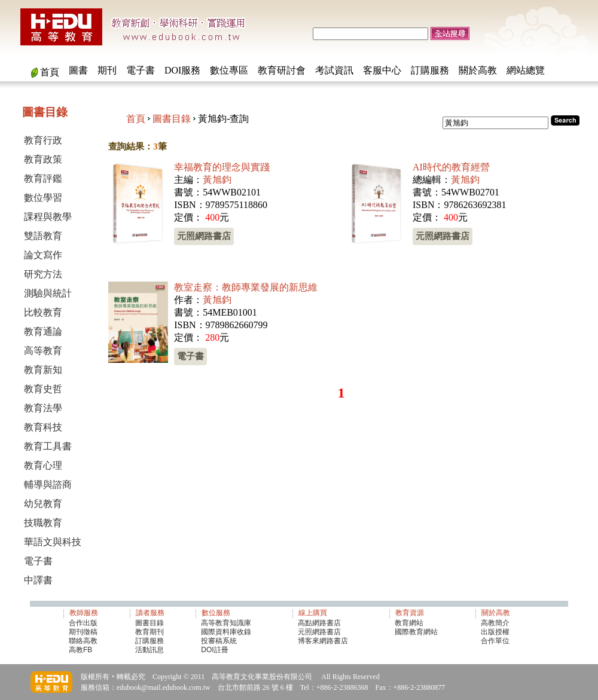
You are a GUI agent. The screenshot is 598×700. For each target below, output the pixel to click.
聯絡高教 (83, 641)
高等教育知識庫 (226, 623)
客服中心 (382, 70)
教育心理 (43, 465)
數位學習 (43, 198)
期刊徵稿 (83, 632)
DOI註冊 (214, 650)
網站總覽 (526, 70)
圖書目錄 (172, 119)
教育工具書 (48, 446)
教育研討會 (282, 70)
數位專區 (229, 70)
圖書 (78, 70)
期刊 (107, 70)
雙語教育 (43, 236)
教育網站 (409, 623)
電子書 (141, 70)
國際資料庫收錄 (226, 632)
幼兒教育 (43, 504)
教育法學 (43, 408)
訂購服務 (430, 70)
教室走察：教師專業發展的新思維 (246, 287)
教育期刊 (149, 632)
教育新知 (43, 370)
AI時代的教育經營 (451, 167)
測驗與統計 (48, 293)
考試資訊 (334, 70)
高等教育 (43, 351)
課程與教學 (48, 217)
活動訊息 (149, 650)
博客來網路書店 (323, 641)
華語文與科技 (53, 542)
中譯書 (38, 580)
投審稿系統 (219, 641)
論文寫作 (43, 255)
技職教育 (43, 523)
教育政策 (43, 159)
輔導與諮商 (48, 485)
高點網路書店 (320, 623)
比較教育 (43, 312)
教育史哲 (43, 389)
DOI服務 (182, 70)
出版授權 (495, 632)
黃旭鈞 (217, 180)
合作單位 (495, 641)
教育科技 (43, 427)
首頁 (50, 72)
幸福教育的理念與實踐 (222, 167)
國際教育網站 (416, 632)
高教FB (80, 650)
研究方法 (43, 274)
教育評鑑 (43, 178)
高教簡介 (495, 623)
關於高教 (478, 70)
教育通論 (43, 331)
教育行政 (43, 140)
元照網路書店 (204, 236)
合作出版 (83, 623)
